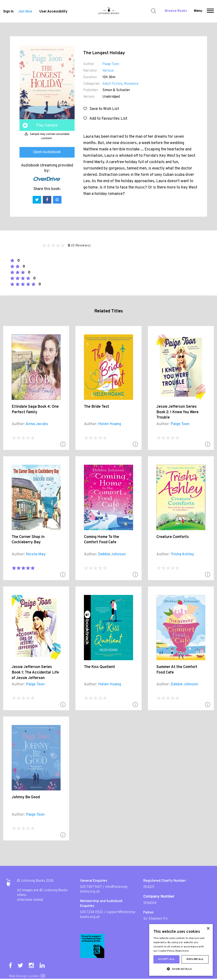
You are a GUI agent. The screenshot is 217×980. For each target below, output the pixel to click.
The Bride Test (97, 407)
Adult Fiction (112, 84)
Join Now (25, 12)
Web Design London (24, 976)
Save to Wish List (101, 109)
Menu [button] (198, 11)
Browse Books (176, 11)
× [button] (208, 929)
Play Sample (47, 125)
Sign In (8, 12)
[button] (210, 11)
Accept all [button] (166, 959)
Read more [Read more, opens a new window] (182, 951)
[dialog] (181, 950)
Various (108, 71)
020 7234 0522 (92, 912)
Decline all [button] (195, 959)
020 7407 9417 (91, 887)
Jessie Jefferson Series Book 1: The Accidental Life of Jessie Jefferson (35, 672)
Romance (131, 84)
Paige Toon (111, 64)
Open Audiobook (47, 152)
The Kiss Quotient (99, 667)
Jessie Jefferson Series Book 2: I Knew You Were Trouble (177, 412)
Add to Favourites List (105, 119)
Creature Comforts (173, 537)
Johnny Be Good (26, 797)
